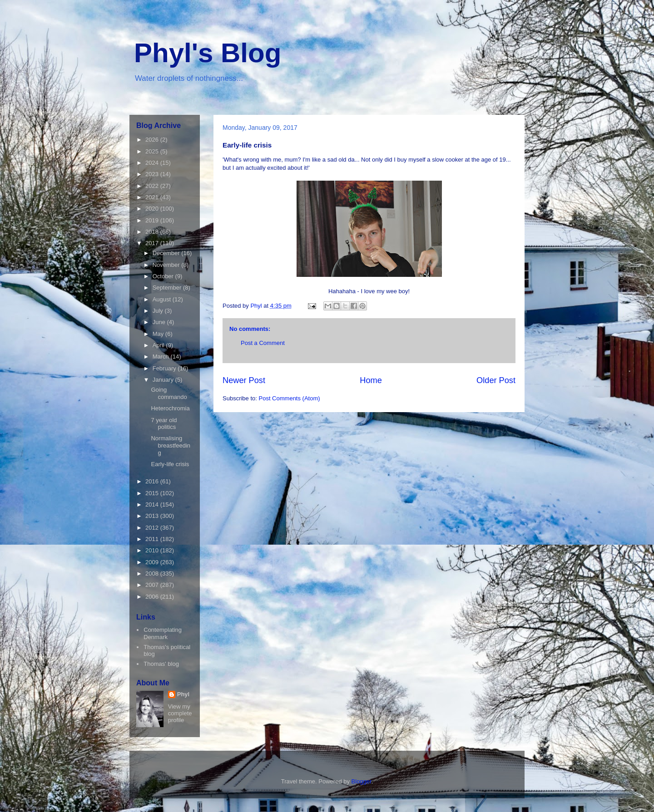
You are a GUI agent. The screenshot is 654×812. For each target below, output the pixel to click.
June (160, 322)
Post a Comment (263, 343)
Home (371, 380)
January (164, 380)
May (159, 334)
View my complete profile (180, 713)
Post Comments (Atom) (290, 398)
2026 (153, 140)
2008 (153, 573)
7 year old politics (164, 424)
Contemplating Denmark (163, 633)
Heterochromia (170, 408)
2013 (153, 516)
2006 (153, 597)
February (165, 368)
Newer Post (244, 380)
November (167, 265)
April (159, 345)
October (164, 276)
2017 (153, 243)
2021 (153, 197)
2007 (153, 585)
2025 (153, 151)
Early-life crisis (170, 464)
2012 (153, 528)
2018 (153, 232)
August (163, 299)
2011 (153, 539)
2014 (153, 504)
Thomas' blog (161, 664)
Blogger (362, 781)
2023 (153, 174)
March (162, 357)
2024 (153, 163)
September (168, 288)
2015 (153, 493)
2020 (153, 209)
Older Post (496, 380)
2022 (153, 186)
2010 (153, 550)
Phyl (183, 694)
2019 (153, 220)
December (167, 253)
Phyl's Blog (208, 53)
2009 (153, 562)
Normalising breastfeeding (171, 445)
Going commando (169, 393)
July (159, 311)
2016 (153, 481)
